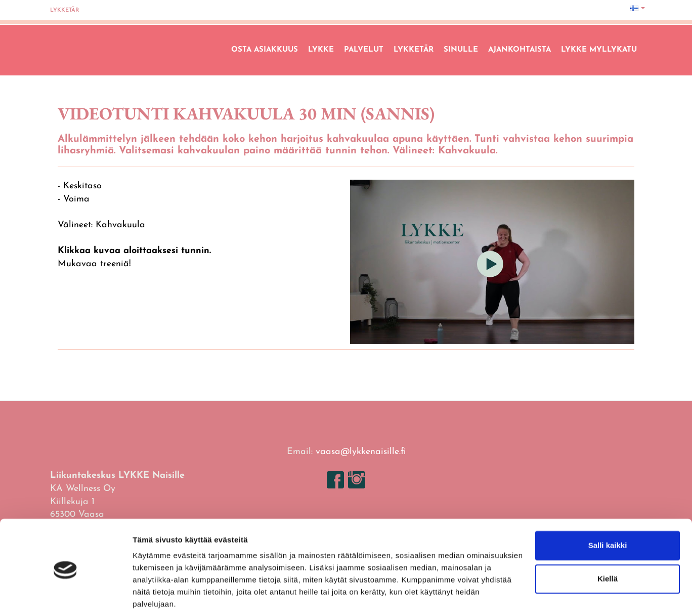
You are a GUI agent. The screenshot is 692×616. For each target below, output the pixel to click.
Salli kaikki (608, 509)
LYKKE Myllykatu (599, 50)
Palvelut (364, 50)
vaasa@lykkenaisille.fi (361, 452)
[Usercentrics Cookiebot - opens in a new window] (66, 596)
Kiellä (608, 542)
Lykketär (64, 10)
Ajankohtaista (520, 50)
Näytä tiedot (155, 596)
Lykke (321, 50)
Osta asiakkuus (265, 50)
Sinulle (461, 50)
